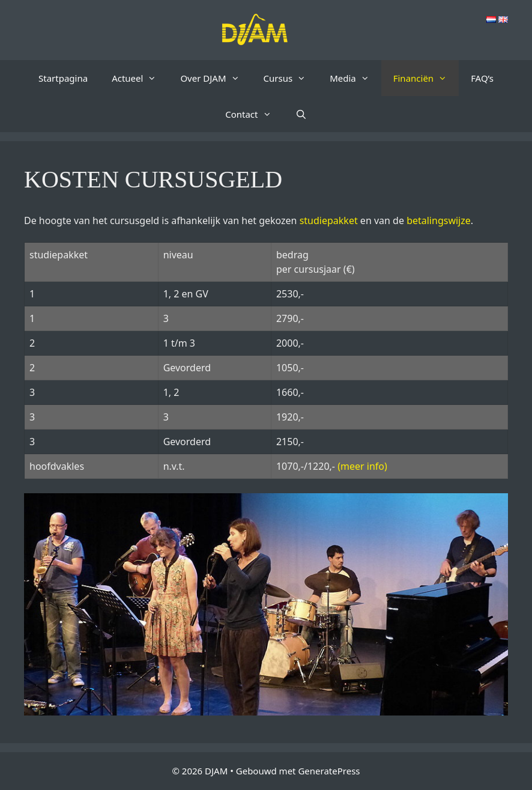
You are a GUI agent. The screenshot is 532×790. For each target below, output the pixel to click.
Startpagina (63, 78)
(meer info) (362, 466)
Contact (254, 114)
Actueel (140, 78)
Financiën (426, 78)
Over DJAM (216, 78)
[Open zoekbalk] (301, 114)
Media (355, 78)
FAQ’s (482, 78)
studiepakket (329, 220)
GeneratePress (329, 771)
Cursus (291, 78)
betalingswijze (439, 220)
